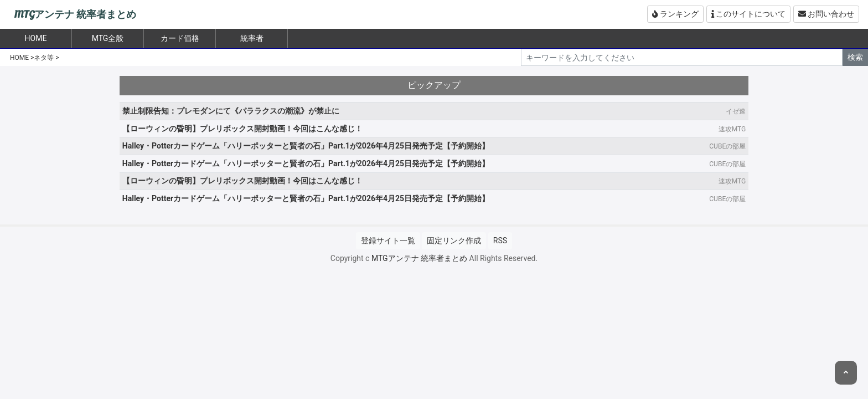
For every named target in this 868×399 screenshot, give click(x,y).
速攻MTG (732, 129)
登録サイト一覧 (388, 241)
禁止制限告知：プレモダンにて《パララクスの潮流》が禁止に (231, 111)
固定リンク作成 (454, 241)
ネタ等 (44, 58)
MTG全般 (108, 38)
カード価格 (180, 38)
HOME (19, 58)
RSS (500, 241)
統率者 (252, 38)
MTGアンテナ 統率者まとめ (75, 15)
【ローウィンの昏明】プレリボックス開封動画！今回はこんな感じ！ (242, 129)
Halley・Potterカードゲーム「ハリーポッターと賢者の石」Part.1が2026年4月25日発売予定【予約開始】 (306, 146)
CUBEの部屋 (727, 146)
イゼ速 (736, 111)
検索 (855, 57)
